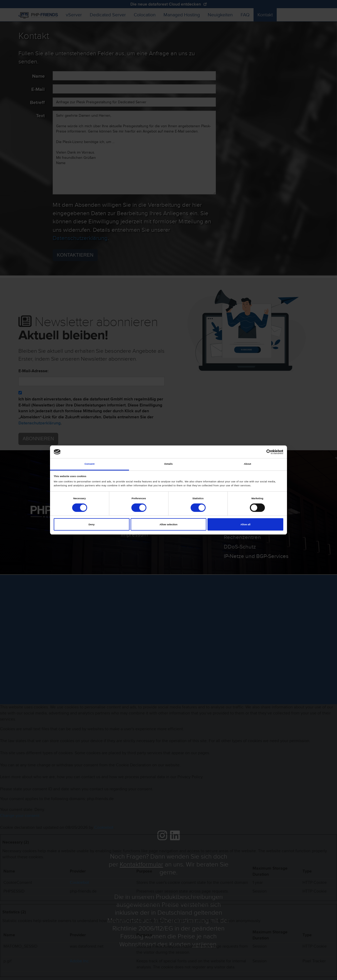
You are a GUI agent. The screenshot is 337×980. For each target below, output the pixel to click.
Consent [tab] (90, 464)
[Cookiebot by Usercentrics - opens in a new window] (260, 452)
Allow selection (168, 525)
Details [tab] (168, 464)
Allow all (245, 525)
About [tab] (247, 464)
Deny (91, 525)
